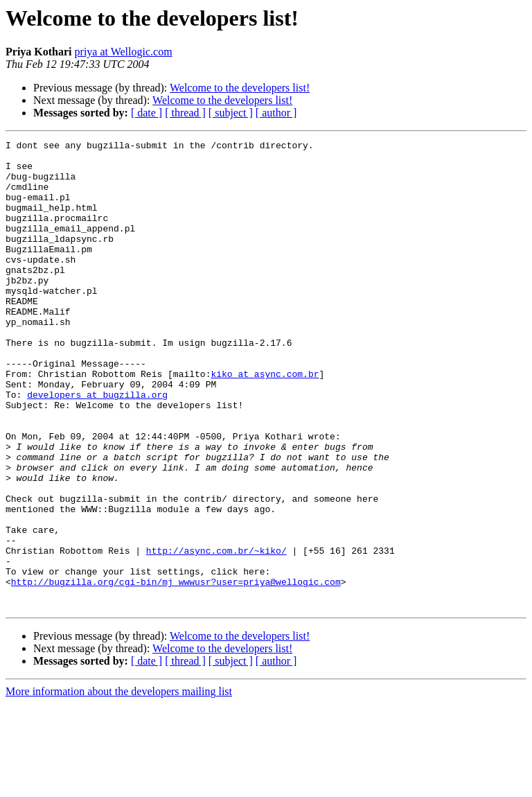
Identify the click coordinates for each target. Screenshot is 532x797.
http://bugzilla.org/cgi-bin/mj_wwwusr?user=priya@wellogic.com (176, 671)
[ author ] (276, 113)
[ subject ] (231, 113)
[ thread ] (185, 113)
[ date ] (147, 113)
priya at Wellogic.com (124, 52)
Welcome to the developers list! (240, 88)
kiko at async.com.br (265, 421)
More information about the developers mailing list (119, 785)
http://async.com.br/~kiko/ (216, 633)
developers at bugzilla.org (97, 446)
